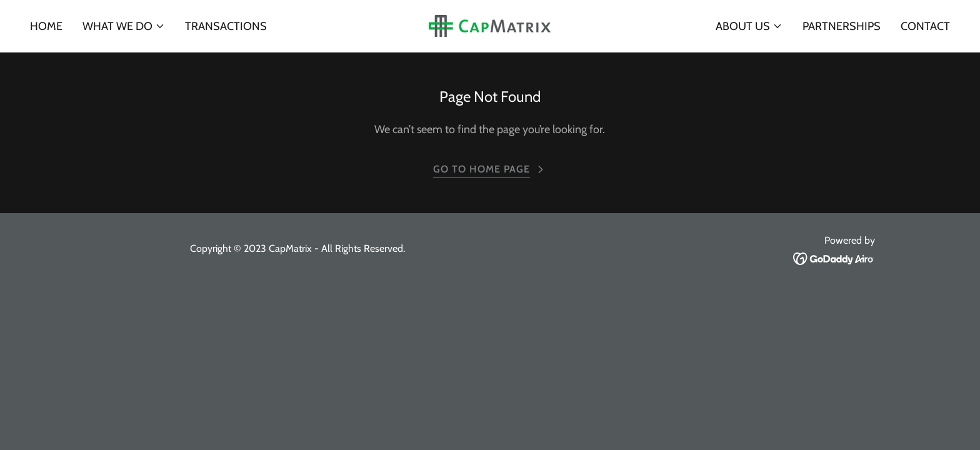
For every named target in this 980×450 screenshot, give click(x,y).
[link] (490, 25)
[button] (124, 26)
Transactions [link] (226, 26)
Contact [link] (925, 26)
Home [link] (46, 26)
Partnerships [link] (842, 26)
